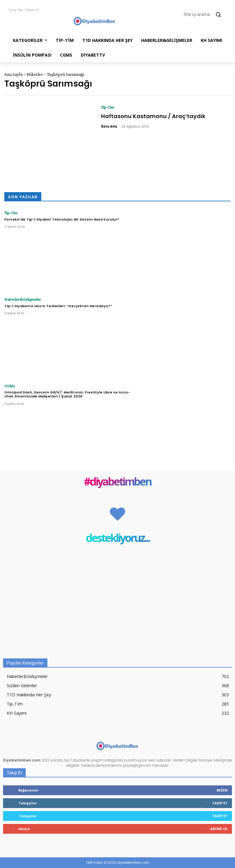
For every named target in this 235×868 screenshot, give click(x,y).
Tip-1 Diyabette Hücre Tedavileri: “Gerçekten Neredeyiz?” (58, 305)
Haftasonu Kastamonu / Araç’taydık (153, 116)
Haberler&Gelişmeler (19, 299)
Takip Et (220, 803)
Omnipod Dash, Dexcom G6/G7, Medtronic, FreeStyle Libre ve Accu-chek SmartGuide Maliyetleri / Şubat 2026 (67, 394)
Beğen (222, 790)
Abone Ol (219, 829)
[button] (205, 14)
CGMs (9, 386)
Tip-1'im (108, 107)
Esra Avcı (109, 126)
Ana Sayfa (13, 74)
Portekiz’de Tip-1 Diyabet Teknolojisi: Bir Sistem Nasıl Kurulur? (62, 219)
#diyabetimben (117, 482)
